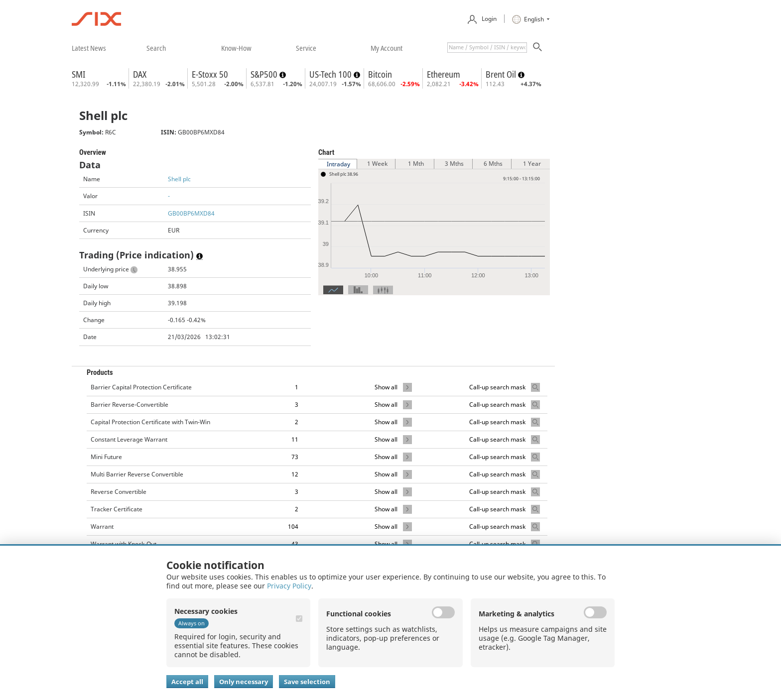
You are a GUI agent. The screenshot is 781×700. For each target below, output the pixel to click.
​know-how (236, 48)
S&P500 (265, 74)
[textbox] (487, 48)
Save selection (307, 682)
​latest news (89, 48)
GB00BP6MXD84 (191, 213)
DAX (140, 74)
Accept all (187, 682)
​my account (387, 48)
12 (295, 474)
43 (295, 544)
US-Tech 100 (331, 74)
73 (295, 457)
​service (306, 48)
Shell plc (179, 179)
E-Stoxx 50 (210, 74)
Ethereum (444, 74)
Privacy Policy (289, 586)
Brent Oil (502, 74)
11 (295, 439)
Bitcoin (380, 74)
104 (293, 526)
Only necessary (244, 682)
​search (156, 48)
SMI (78, 74)
